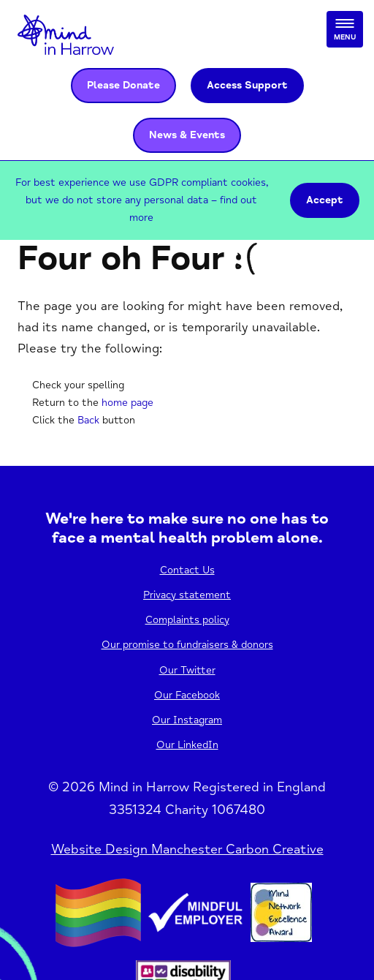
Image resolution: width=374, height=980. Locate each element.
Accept (325, 200)
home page (127, 403)
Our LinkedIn (187, 745)
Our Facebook (187, 695)
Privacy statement (187, 595)
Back (88, 420)
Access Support (247, 85)
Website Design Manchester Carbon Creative (187, 849)
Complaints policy (187, 620)
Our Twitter (187, 670)
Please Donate (123, 85)
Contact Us (187, 570)
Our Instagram (187, 720)
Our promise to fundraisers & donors (187, 645)
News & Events (187, 135)
